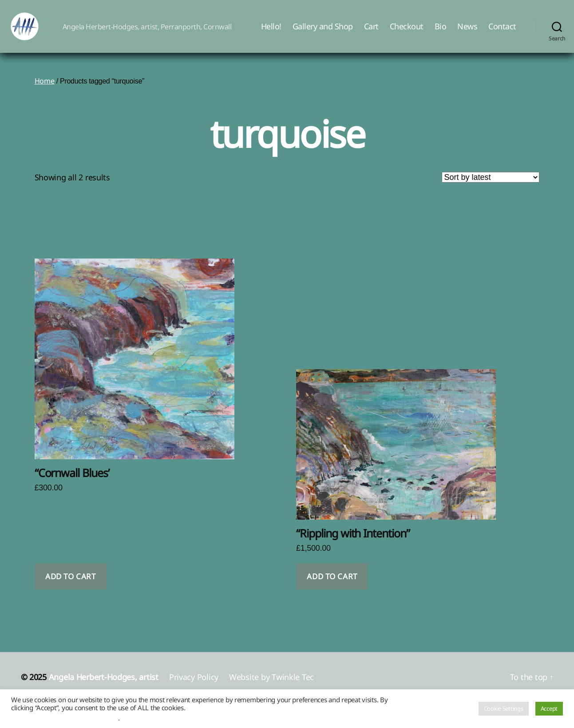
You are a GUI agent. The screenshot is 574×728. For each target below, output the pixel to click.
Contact (502, 32)
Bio (441, 32)
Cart (371, 32)
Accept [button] (549, 708)
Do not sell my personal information (65, 718)
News (467, 32)
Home (45, 93)
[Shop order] (491, 189)
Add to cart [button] (70, 588)
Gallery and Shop (323, 32)
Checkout (407, 32)
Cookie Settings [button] (504, 708)
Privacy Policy (194, 689)
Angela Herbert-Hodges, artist (104, 689)
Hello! (271, 32)
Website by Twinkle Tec (271, 689)
